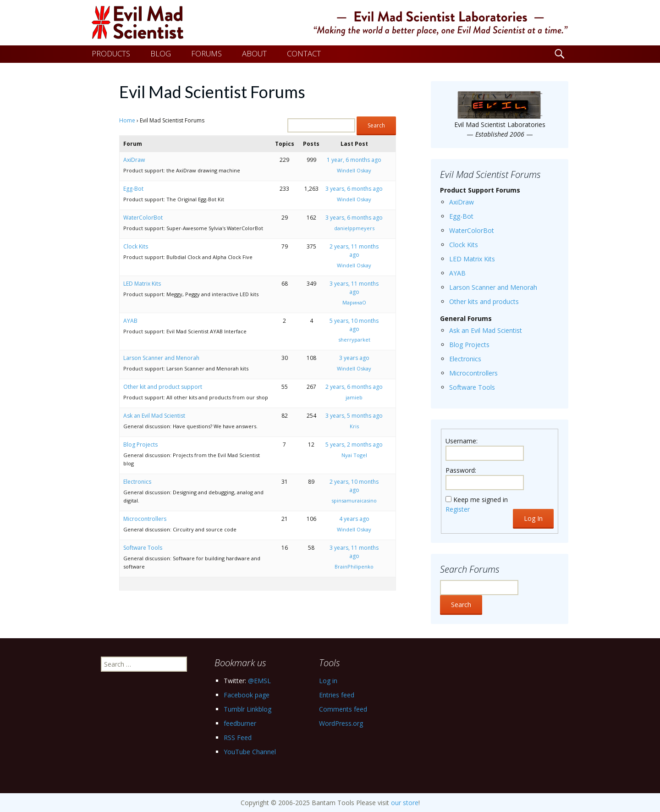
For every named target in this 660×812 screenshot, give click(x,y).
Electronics (137, 482)
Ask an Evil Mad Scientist (154, 416)
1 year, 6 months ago (354, 160)
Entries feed (337, 695)
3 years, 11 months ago (354, 288)
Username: (462, 441)
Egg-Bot (133, 189)
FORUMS (206, 53)
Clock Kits (136, 246)
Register (458, 509)
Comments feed (343, 709)
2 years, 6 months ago (354, 387)
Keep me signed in (481, 500)
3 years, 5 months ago (354, 416)
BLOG (161, 53)
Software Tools (143, 548)
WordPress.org (341, 723)
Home (127, 120)
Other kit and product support (163, 387)
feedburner (240, 723)
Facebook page (247, 695)
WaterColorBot (143, 218)
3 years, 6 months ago (354, 189)
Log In (533, 518)
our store (405, 803)
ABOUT (254, 53)
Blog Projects (140, 445)
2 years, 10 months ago (354, 486)
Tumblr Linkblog (247, 709)
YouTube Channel (250, 752)
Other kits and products (484, 301)
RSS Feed (238, 737)
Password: (461, 470)
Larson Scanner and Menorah (161, 358)
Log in (328, 681)
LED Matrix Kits (142, 284)
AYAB (130, 321)
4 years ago (354, 519)
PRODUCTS (111, 53)
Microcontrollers (145, 519)
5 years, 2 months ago (354, 445)
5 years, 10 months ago (354, 325)
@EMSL (259, 681)
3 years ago (354, 358)
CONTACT (304, 53)
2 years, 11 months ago (354, 251)
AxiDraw (134, 160)
